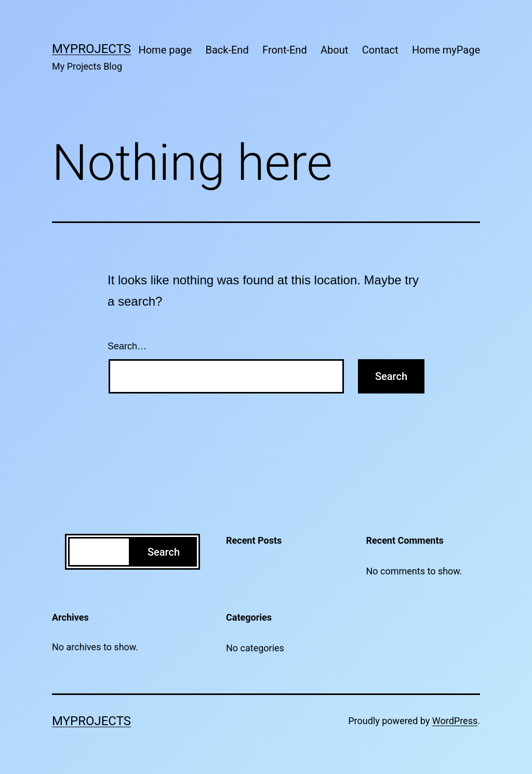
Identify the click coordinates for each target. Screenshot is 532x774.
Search (164, 552)
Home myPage (446, 50)
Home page (165, 50)
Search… (127, 346)
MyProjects (91, 49)
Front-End (285, 50)
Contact (380, 50)
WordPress (455, 721)
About (334, 50)
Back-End (227, 50)
